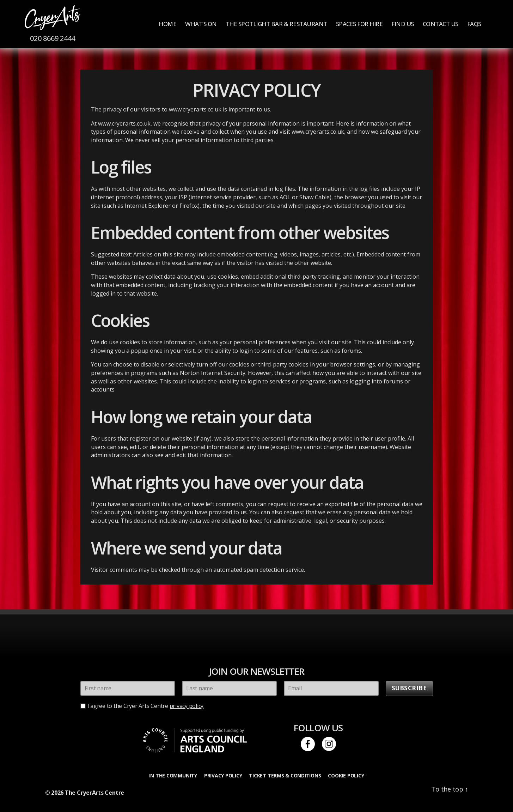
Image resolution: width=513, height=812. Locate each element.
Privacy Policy (223, 775)
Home (167, 24)
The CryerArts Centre (94, 793)
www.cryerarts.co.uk (195, 109)
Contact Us (441, 24)
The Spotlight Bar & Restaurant (276, 24)
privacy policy (187, 706)
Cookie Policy (346, 775)
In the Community (173, 775)
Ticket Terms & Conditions (285, 775)
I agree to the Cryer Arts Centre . (146, 706)
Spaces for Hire (359, 24)
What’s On (201, 24)
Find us (403, 24)
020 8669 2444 (53, 38)
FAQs (474, 24)
